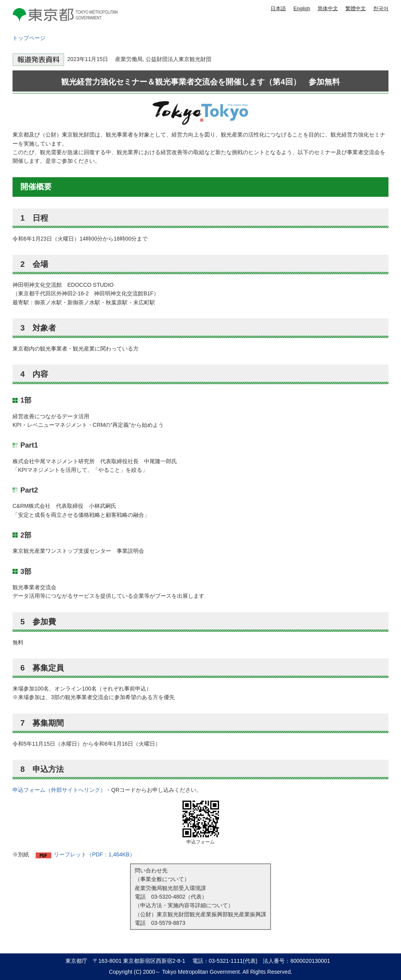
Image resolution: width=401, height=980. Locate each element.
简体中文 (328, 8)
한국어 (381, 8)
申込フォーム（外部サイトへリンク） (59, 790)
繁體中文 (356, 8)
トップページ (29, 38)
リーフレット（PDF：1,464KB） (94, 854)
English (302, 8)
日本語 (278, 8)
